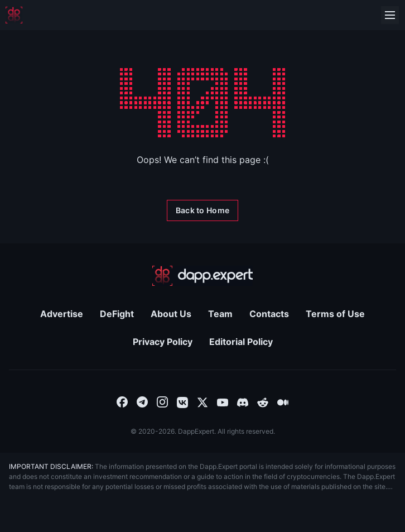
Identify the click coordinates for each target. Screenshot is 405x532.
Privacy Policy (163, 342)
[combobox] (122, 401)
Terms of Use (335, 314)
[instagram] (162, 401)
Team (220, 314)
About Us (171, 314)
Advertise (62, 314)
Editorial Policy (241, 342)
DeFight (117, 314)
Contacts (269, 314)
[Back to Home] (202, 210)
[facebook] (122, 401)
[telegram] (142, 401)
